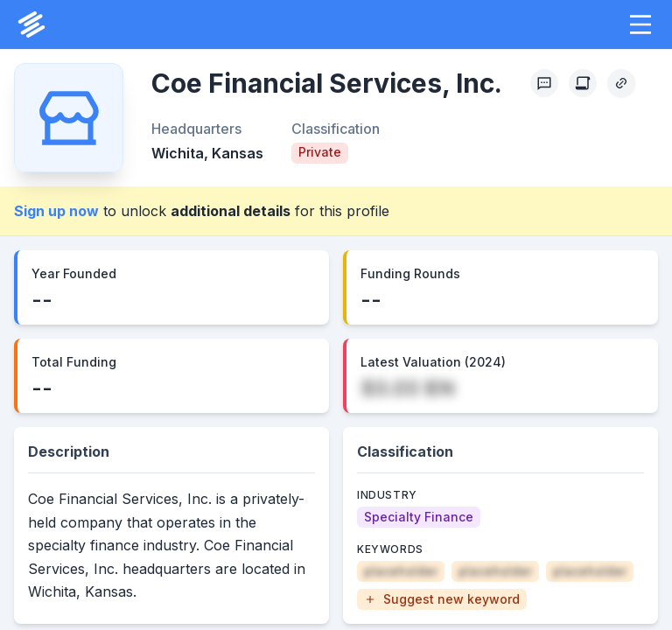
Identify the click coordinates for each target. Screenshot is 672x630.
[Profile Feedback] (544, 83)
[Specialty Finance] (419, 517)
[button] (640, 24)
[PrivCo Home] (31, 24)
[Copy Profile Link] (621, 83)
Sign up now (56, 211)
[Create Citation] (583, 83)
